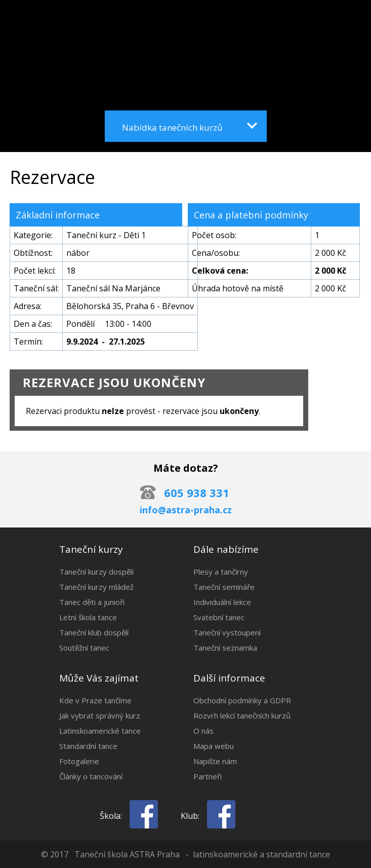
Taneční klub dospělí (94, 632)
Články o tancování (91, 776)
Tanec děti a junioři (92, 602)
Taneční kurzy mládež (96, 587)
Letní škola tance (88, 617)
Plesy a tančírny (221, 572)
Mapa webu (214, 746)
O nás (203, 731)
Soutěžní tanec (84, 648)
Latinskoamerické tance (100, 731)
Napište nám (215, 761)
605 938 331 (197, 493)
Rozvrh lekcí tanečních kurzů (242, 715)
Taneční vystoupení (227, 632)
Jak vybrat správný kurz (100, 715)
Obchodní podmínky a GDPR (242, 700)
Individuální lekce (222, 602)
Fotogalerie (79, 761)
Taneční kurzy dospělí (96, 572)
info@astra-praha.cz (186, 510)
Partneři (208, 776)
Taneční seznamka (225, 648)
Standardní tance (88, 746)
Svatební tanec (219, 617)
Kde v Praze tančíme (95, 700)
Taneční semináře (224, 587)
